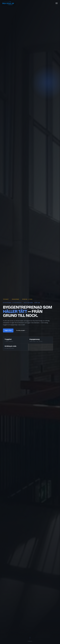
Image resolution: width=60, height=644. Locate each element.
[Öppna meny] (55, 3)
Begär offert (8, 330)
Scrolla (30, 639)
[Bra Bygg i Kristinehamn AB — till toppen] (9, 3)
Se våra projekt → (21, 330)
